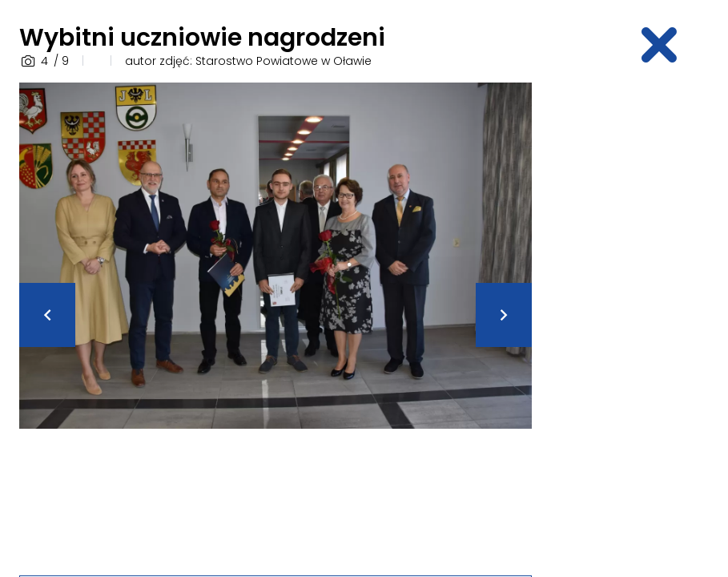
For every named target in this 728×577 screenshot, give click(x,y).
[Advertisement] (640, 323)
